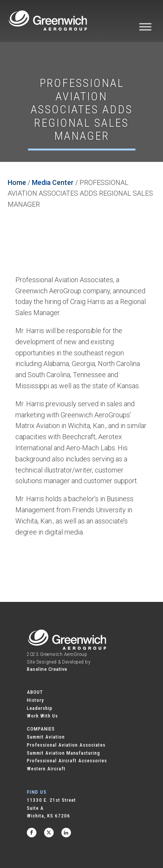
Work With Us (42, 716)
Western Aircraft (46, 769)
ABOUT (35, 692)
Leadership (40, 708)
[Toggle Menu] (145, 27)
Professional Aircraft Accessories (67, 761)
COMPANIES (41, 729)
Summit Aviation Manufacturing (63, 753)
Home (17, 182)
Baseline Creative (47, 669)
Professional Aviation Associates (66, 745)
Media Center (53, 182)
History (35, 700)
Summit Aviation (46, 737)
